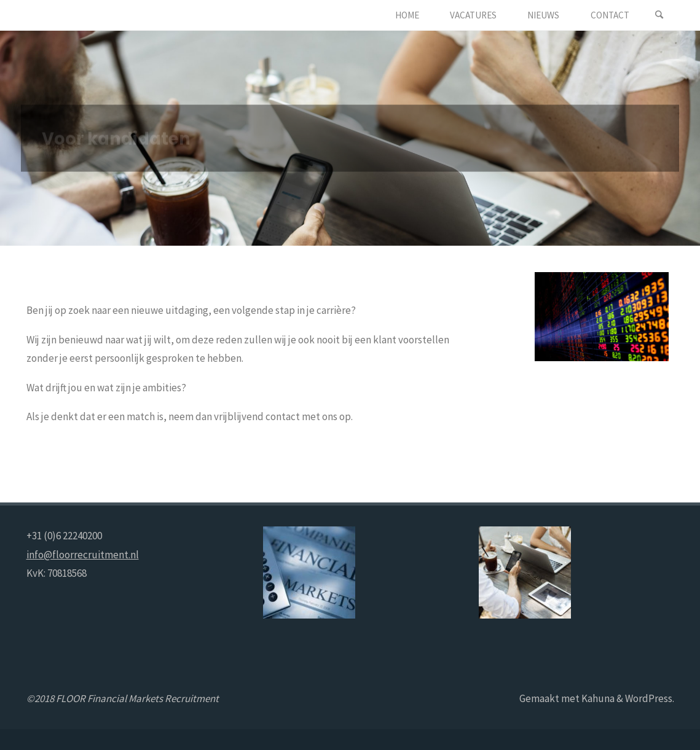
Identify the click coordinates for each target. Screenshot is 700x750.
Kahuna (597, 698)
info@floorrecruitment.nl (83, 555)
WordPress (649, 698)
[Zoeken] (659, 15)
